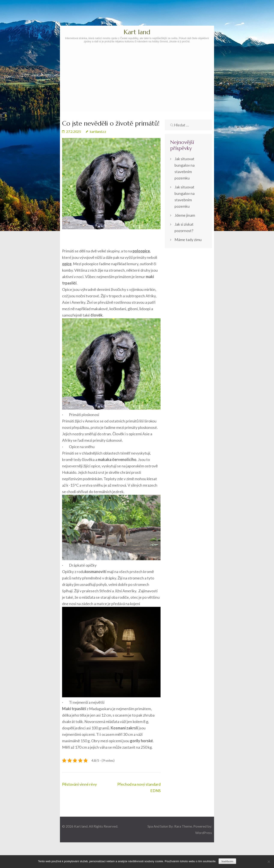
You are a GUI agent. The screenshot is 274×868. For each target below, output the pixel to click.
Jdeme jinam (185, 215)
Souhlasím (227, 861)
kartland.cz (98, 131)
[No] (269, 862)
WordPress (204, 833)
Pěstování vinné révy (79, 784)
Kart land (137, 32)
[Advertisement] (137, 89)
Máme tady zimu (188, 240)
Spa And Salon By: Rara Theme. (170, 826)
